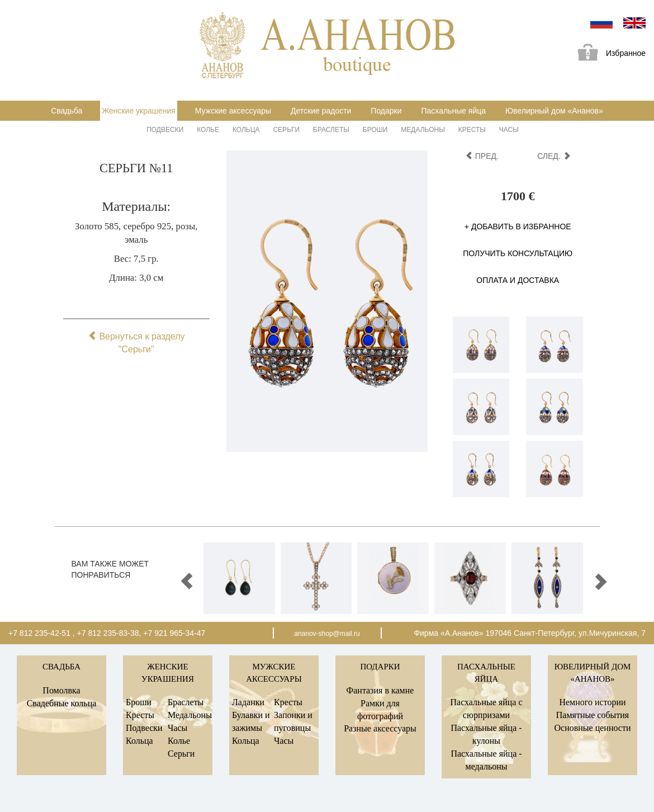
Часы (509, 130)
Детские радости (321, 111)
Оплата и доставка (518, 280)
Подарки (386, 111)
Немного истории (592, 702)
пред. (482, 156)
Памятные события (593, 715)
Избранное (608, 54)
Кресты (472, 130)
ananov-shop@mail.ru (327, 634)
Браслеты (331, 130)
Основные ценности (592, 728)
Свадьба (67, 111)
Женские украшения (139, 111)
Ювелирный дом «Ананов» (554, 111)
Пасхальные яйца (453, 111)
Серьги (286, 130)
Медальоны (423, 130)
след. (554, 156)
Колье (208, 130)
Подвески (165, 130)
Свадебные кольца (62, 703)
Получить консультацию (518, 253)
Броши (375, 130)
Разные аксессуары (380, 728)
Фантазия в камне (380, 690)
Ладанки (248, 702)
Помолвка (61, 690)
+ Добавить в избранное (518, 226)
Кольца (246, 130)
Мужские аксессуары (233, 111)
